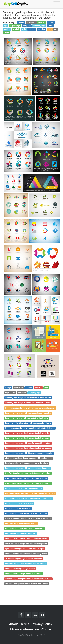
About (13, 624)
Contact (47, 629)
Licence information (25, 629)
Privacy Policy (42, 624)
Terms (25, 624)
